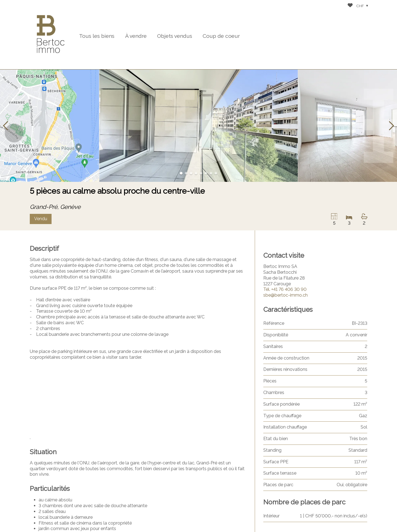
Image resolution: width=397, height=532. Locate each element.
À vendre (136, 36)
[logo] (50, 35)
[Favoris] (350, 6)
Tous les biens (97, 36)
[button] (6, 126)
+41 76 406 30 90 (285, 289)
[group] (198, 126)
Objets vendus (175, 36)
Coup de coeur (221, 36)
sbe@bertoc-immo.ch (285, 295)
